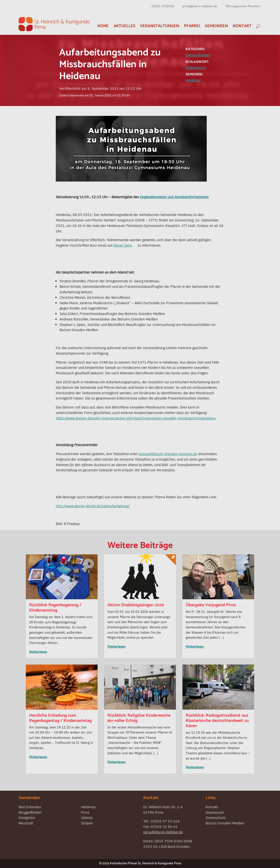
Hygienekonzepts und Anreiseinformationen (174, 197)
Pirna (85, 812)
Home (103, 26)
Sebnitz (87, 817)
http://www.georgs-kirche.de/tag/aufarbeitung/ (93, 506)
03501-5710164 (163, 6)
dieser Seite (123, 245)
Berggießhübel (30, 812)
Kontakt (242, 26)
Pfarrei (192, 26)
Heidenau (193, 80)
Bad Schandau (30, 807)
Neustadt (26, 823)
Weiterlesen (38, 652)
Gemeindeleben (198, 55)
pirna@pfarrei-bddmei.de (200, 6)
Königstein (27, 817)
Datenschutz (216, 817)
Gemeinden (216, 26)
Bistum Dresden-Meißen (225, 823)
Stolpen (87, 823)
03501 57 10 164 (165, 821)
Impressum (215, 812)
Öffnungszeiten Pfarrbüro (243, 6)
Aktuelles (124, 26)
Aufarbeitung (196, 67)
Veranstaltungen (160, 26)
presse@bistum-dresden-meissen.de (168, 454)
